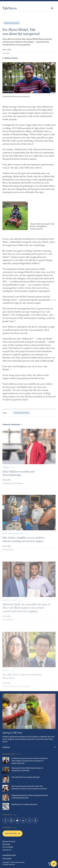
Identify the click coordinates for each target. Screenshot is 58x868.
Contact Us (7, 850)
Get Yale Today (12, 833)
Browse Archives (9, 841)
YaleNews (10, 9)
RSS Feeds (6, 844)
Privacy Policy (7, 858)
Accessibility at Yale (9, 855)
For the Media (8, 847)
